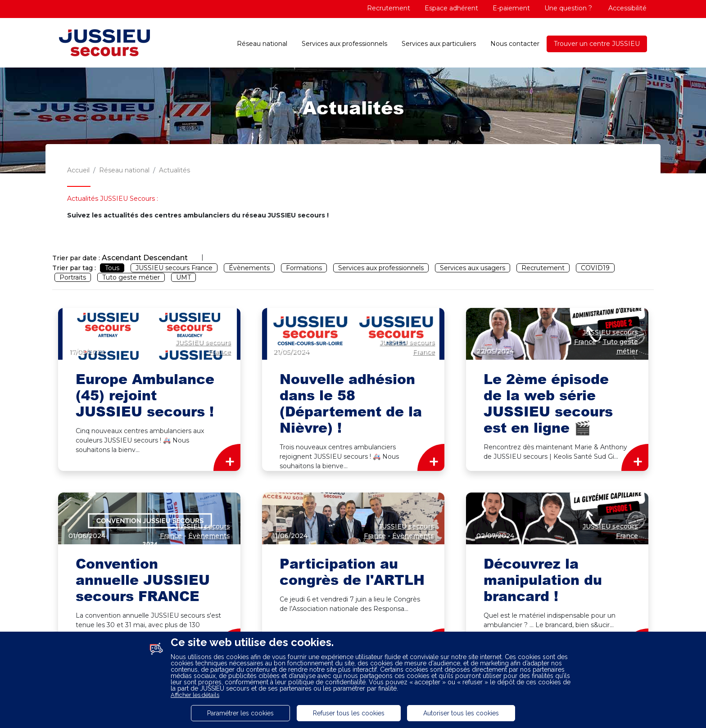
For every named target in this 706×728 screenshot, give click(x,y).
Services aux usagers (473, 268)
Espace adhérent (451, 8)
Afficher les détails (195, 695)
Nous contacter (515, 44)
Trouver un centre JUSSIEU (597, 44)
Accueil (78, 170)
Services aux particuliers (439, 44)
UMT (183, 277)
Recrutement (389, 8)
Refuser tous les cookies (349, 713)
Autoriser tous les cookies (461, 713)
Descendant (165, 258)
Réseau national (262, 44)
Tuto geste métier (131, 277)
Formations (304, 268)
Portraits (73, 277)
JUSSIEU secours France (174, 268)
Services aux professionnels (344, 44)
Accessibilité (627, 8)
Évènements (249, 268)
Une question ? (568, 8)
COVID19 (595, 268)
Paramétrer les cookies (240, 713)
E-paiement (511, 8)
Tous (112, 268)
